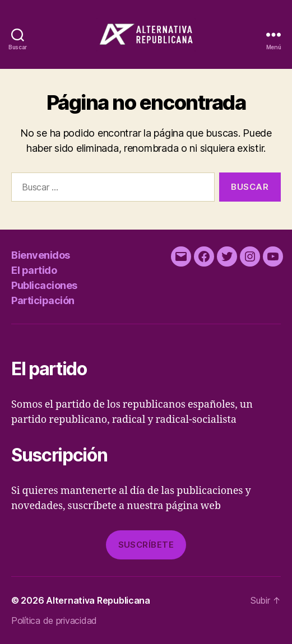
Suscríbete (146, 545)
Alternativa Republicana (98, 600)
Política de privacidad (54, 620)
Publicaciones (44, 285)
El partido (34, 270)
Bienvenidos (41, 255)
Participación (43, 300)
